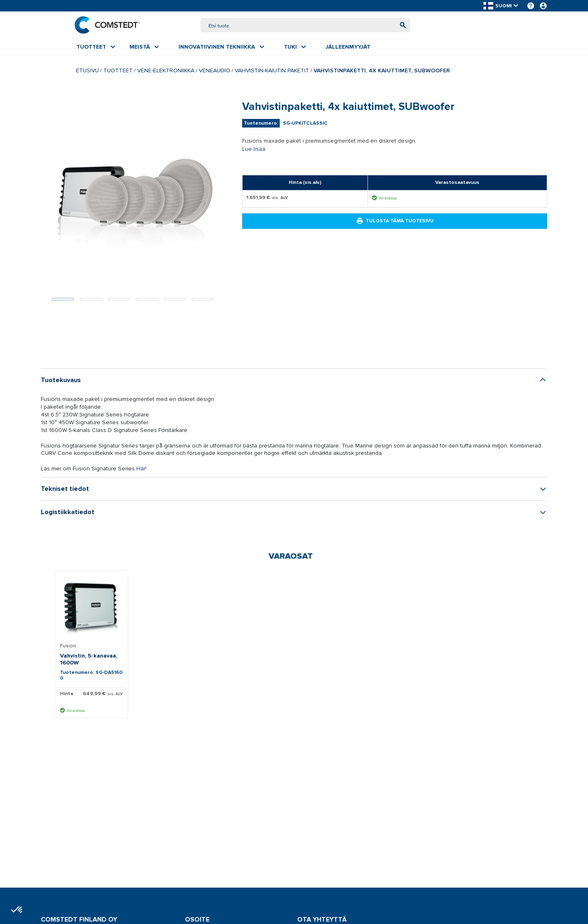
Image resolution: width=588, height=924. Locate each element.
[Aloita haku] (401, 26)
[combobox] (305, 26)
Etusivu (87, 71)
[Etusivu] (109, 25)
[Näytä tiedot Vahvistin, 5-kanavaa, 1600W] (91, 609)
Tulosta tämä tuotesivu (395, 222)
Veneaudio (215, 71)
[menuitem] (96, 48)
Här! (141, 469)
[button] (501, 6)
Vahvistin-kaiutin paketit (272, 71)
